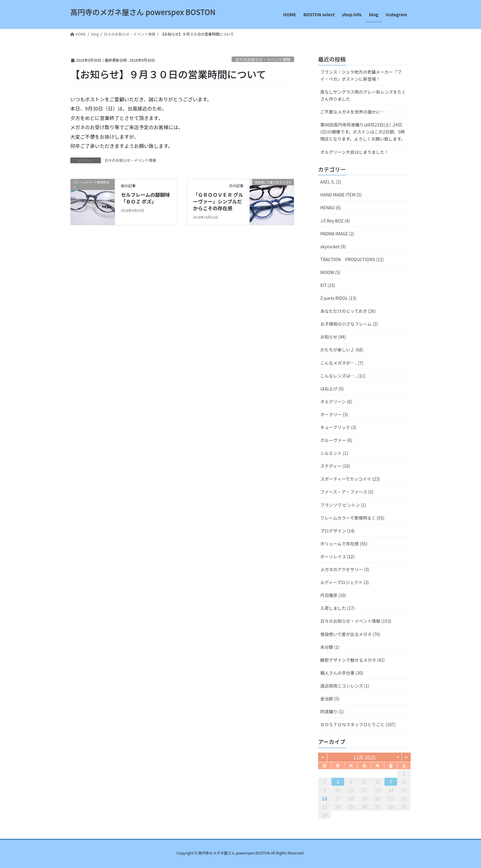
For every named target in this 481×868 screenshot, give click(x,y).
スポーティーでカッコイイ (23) (350, 479)
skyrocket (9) (333, 246)
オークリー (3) (334, 414)
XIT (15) (328, 285)
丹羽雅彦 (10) (333, 595)
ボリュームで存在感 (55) (344, 544)
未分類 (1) (330, 647)
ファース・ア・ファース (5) (347, 492)
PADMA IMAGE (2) (337, 234)
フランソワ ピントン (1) (343, 505)
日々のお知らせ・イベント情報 (263, 59)
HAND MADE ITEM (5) (341, 195)
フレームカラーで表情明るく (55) (352, 518)
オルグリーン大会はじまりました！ (354, 152)
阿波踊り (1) (332, 711)
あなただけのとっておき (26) (348, 311)
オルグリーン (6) (336, 401)
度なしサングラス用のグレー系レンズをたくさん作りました (363, 95)
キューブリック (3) (338, 427)
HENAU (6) (331, 207)
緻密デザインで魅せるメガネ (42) (352, 660)
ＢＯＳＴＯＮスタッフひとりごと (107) (358, 724)
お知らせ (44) (333, 337)
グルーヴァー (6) (336, 440)
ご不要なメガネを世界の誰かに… (352, 112)
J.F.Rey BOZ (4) (335, 221)
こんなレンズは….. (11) (343, 376)
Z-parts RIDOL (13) (338, 298)
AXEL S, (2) (331, 182)
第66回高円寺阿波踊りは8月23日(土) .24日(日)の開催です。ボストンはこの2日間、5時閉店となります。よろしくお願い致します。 (363, 132)
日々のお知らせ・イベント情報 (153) (356, 621)
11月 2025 (365, 757)
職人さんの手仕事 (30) (342, 673)
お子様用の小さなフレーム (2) (349, 324)
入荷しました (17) (337, 608)
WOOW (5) (330, 272)
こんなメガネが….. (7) (342, 363)
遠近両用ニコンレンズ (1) (345, 686)
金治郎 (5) (330, 699)
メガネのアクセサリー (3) (345, 569)
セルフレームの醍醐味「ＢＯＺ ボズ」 (145, 198)
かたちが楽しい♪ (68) (342, 350)
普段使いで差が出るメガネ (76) (350, 634)
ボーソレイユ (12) (337, 556)
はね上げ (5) (332, 389)
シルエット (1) (334, 453)
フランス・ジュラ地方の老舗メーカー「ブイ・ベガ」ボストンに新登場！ (361, 75)
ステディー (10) (335, 466)
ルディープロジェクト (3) (345, 582)
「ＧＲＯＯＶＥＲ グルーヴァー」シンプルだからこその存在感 (218, 201)
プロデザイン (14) (337, 531)
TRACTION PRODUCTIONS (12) (352, 259)
